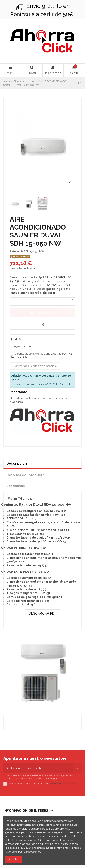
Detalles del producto (25, 475)
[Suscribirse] (78, 768)
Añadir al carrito (42, 313)
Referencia (16, 251)
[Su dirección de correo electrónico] (38, 768)
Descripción (17, 463)
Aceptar (14, 859)
